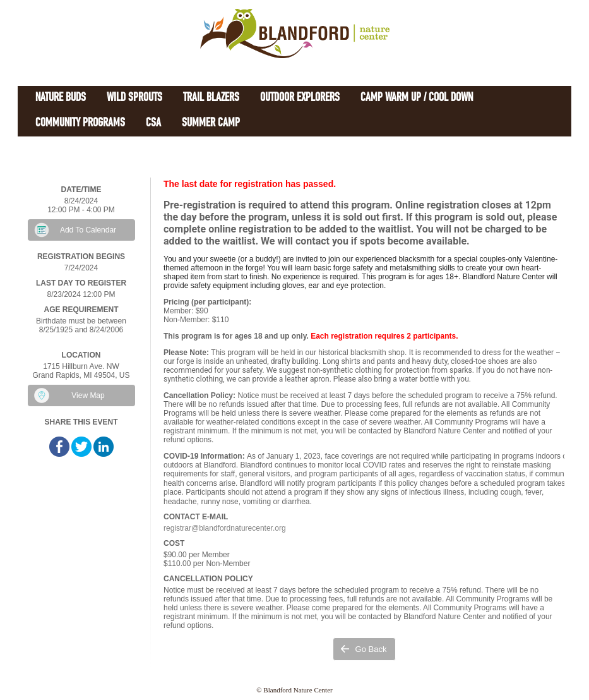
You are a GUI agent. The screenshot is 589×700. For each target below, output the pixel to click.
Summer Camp (211, 124)
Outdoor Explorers (300, 98)
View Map (88, 395)
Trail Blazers (211, 98)
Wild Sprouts (134, 98)
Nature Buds (61, 98)
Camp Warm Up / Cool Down (417, 98)
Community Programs (80, 124)
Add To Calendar (88, 230)
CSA (153, 124)
